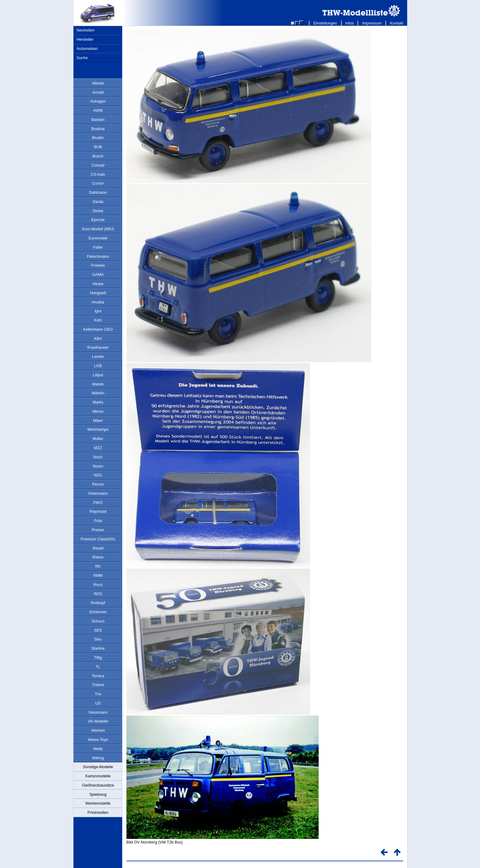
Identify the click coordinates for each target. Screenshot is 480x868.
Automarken (87, 49)
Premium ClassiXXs (98, 539)
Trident (98, 685)
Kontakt (397, 23)
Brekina (98, 129)
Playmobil (98, 511)
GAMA (98, 274)
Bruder (98, 138)
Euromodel (98, 238)
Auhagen (98, 101)
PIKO (98, 503)
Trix (98, 694)
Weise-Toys (98, 740)
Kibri (98, 338)
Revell (98, 548)
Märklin (98, 393)
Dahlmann (98, 192)
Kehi (98, 320)
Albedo (98, 83)
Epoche (98, 220)
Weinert (98, 730)
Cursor (98, 183)
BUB (98, 147)
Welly (98, 749)
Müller (98, 439)
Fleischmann (98, 256)
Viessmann (98, 712)
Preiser (98, 530)
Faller (98, 247)
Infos (350, 23)
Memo (98, 411)
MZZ (98, 448)
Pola (98, 521)
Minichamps (98, 429)
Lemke (98, 357)
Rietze (98, 557)
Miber (98, 421)
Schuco (98, 621)
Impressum (372, 23)
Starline (98, 648)
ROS (98, 594)
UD (98, 703)
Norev (98, 466)
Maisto (98, 384)
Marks (98, 402)
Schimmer (98, 612)
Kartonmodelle (98, 776)
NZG (98, 475)
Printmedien (98, 812)
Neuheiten (85, 30)
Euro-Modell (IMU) (98, 229)
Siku (98, 639)
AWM (98, 110)
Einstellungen (325, 23)
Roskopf (98, 603)
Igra (98, 311)
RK (98, 566)
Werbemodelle (98, 803)
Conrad (98, 165)
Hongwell (98, 293)
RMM (98, 575)
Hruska (98, 302)
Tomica (98, 676)
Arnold (98, 92)
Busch (98, 156)
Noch (98, 457)
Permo (98, 484)
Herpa (98, 284)
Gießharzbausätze (98, 785)
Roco (98, 585)
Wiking (98, 758)
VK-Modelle (98, 721)
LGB (98, 366)
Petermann (98, 493)
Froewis (98, 265)
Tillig (98, 658)
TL (98, 667)
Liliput (98, 375)
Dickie (98, 211)
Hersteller (85, 39)
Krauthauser (98, 347)
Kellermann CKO (98, 329)
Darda (98, 202)
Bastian (98, 120)
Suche (82, 58)
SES (98, 630)
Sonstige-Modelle (98, 767)
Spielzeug (98, 794)
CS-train (98, 174)
